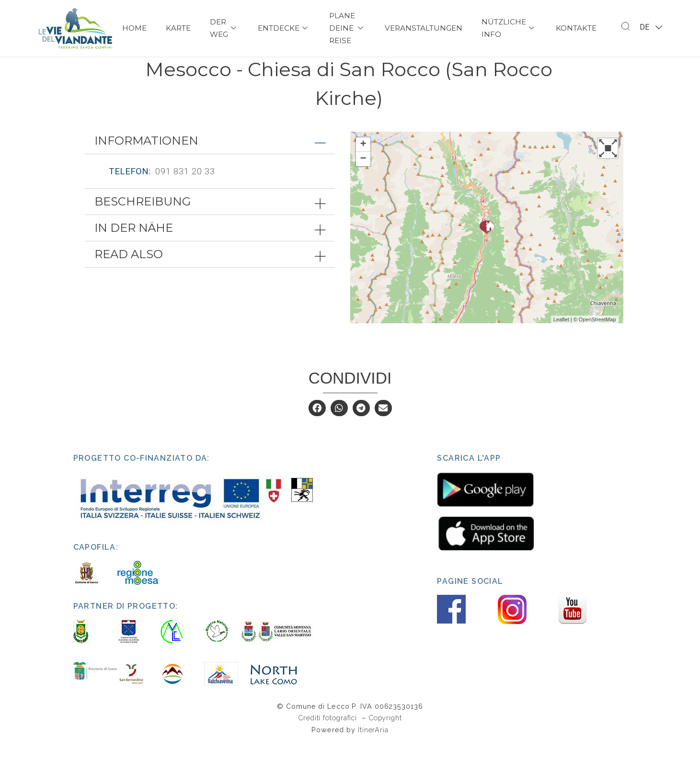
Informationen (146, 159)
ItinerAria (373, 748)
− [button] (363, 177)
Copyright (385, 736)
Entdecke (284, 28)
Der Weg (224, 28)
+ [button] (363, 163)
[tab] (210, 159)
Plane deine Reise (347, 28)
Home (134, 28)
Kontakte (576, 28)
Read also (129, 272)
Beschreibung (143, 220)
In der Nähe (134, 246)
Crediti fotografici (329, 736)
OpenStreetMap (597, 337)
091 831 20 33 (185, 189)
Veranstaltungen (424, 28)
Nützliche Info (509, 28)
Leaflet (561, 337)
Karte (178, 28)
